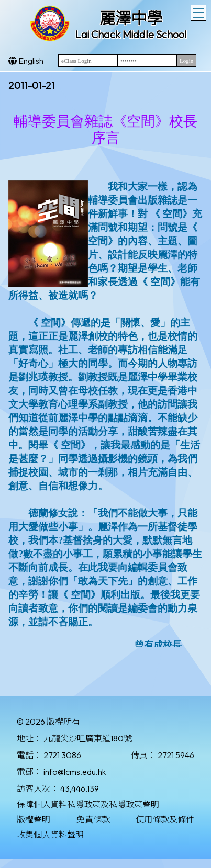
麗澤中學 (131, 18)
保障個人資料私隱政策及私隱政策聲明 (88, 804)
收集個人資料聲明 (50, 835)
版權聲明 (34, 819)
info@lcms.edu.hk (75, 772)
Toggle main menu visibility (199, 12)
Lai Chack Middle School (131, 34)
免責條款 (93, 819)
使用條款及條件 (165, 819)
